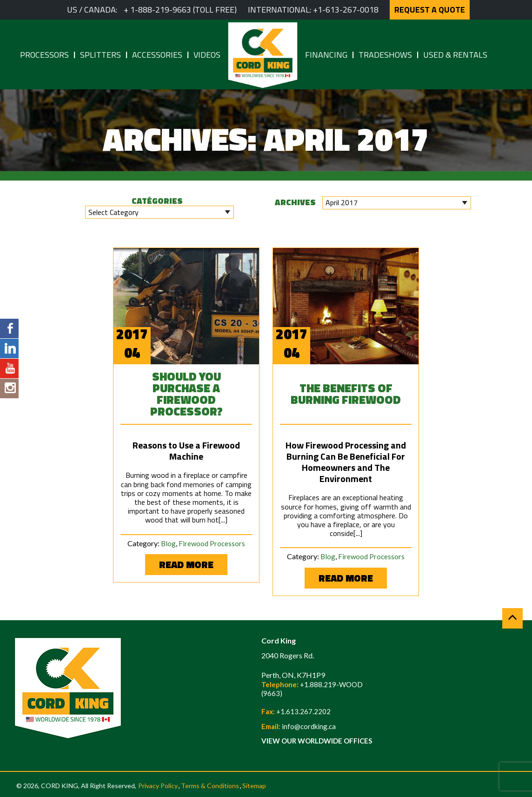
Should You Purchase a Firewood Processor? (186, 394)
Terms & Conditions (210, 786)
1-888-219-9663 (161, 10)
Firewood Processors (212, 543)
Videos (207, 55)
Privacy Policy (158, 786)
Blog (168, 543)
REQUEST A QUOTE (430, 10)
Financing (326, 55)
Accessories (157, 55)
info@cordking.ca (309, 726)
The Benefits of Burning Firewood (346, 394)
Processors (44, 55)
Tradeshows (385, 55)
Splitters (100, 55)
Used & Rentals (455, 55)
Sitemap (254, 786)
